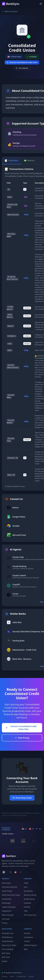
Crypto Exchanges (9, 907)
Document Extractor (10, 887)
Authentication (8, 941)
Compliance (28, 937)
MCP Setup (6, 953)
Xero (26, 887)
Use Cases (6, 919)
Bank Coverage (8, 915)
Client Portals (7, 891)
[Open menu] (41, 4)
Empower (28, 903)
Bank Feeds (6, 883)
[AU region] (39, 829)
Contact (27, 941)
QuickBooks (29, 891)
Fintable (27, 907)
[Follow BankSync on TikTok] (21, 872)
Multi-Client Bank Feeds (11, 895)
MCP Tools (6, 957)
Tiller (26, 911)
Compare (28, 879)
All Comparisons (30, 915)
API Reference (7, 937)
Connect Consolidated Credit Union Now (21, 728)
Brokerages (6, 903)
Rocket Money (29, 899)
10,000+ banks (9, 834)
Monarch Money (30, 895)
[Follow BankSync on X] (10, 872)
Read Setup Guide (22, 798)
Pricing (5, 923)
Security (27, 933)
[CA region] (31, 829)
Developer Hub (8, 933)
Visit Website (22, 68)
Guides (5, 961)
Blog (26, 949)
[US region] (24, 829)
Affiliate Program (30, 945)
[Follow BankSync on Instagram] (16, 872)
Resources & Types (9, 945)
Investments (7, 899)
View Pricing (22, 738)
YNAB (26, 883)
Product (6, 879)
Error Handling (8, 949)
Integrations (7, 911)
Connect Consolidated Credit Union (22, 62)
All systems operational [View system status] (12, 973)
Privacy (5, 976)
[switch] (4, 872)
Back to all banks (10, 11)
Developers (7, 929)
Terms (12, 976)
